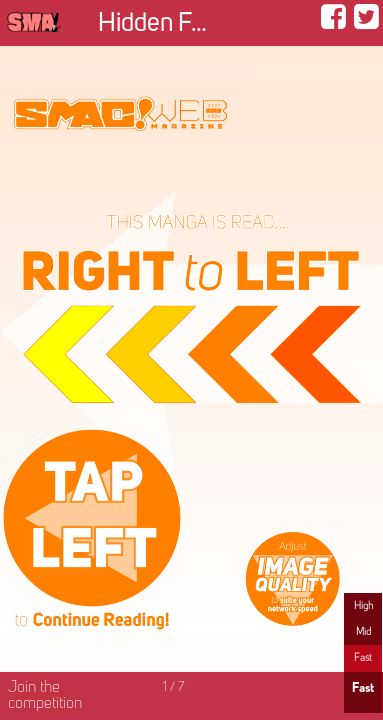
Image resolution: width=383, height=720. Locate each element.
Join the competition (45, 696)
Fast (363, 658)
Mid (363, 632)
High (363, 606)
